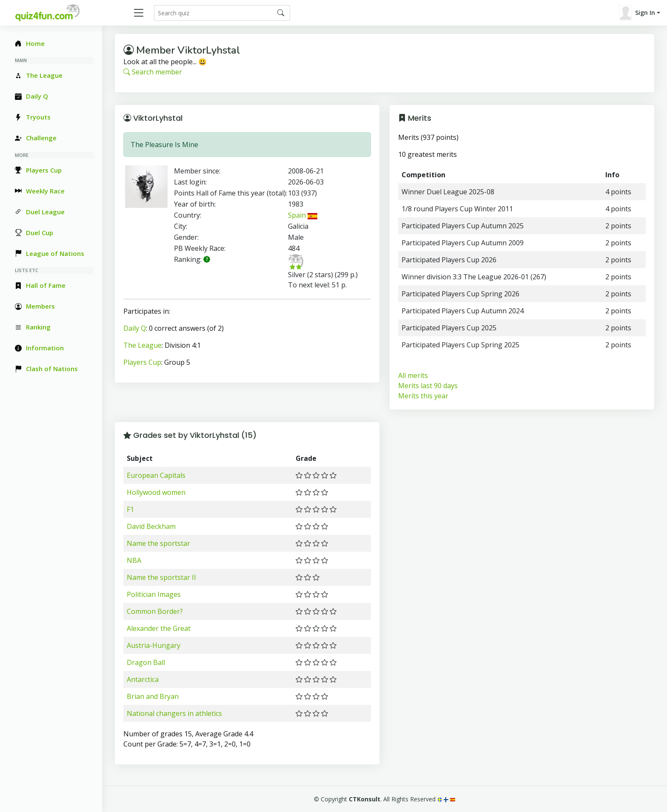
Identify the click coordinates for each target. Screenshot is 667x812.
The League (143, 345)
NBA (134, 560)
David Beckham (151, 526)
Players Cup (142, 362)
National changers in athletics (174, 713)
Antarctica (143, 679)
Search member (153, 72)
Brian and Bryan (153, 696)
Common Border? (155, 611)
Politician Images (154, 594)
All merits (413, 375)
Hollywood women (156, 492)
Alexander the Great (159, 628)
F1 (130, 509)
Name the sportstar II (161, 577)
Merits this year (423, 396)
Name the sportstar (158, 543)
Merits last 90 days (428, 386)
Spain (302, 215)
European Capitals (156, 475)
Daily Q (135, 328)
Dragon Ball (146, 662)
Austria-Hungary (154, 645)
